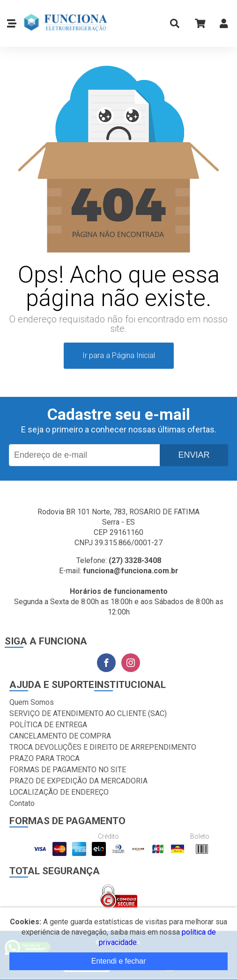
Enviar (194, 455)
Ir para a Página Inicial (119, 355)
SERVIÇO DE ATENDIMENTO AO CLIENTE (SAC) (88, 713)
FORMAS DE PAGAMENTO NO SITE (68, 770)
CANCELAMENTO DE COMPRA (60, 736)
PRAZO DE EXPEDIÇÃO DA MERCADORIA (78, 781)
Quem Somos (32, 702)
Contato (22, 803)
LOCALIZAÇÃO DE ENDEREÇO (59, 792)
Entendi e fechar (119, 961)
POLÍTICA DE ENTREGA (48, 725)
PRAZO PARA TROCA (44, 758)
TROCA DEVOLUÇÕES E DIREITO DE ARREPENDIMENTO (103, 747)
